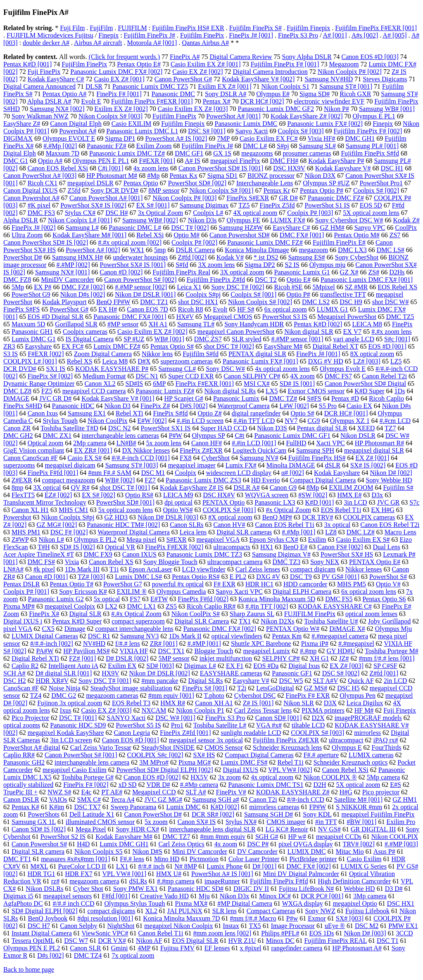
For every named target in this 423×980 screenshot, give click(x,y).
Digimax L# (200, 666)
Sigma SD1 (222, 176)
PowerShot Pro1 (381, 183)
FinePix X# (44, 614)
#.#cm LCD (395, 421)
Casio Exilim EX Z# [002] (152, 332)
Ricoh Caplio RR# (211, 606)
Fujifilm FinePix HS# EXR (188, 28)
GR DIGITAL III (373, 829)
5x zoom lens (164, 443)
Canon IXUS (139, 554)
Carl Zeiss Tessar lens (263, 710)
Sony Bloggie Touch (170, 562)
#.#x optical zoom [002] (130, 242)
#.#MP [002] (73, 265)
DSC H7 (39, 926)
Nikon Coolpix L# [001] (80, 220)
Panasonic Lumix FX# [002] (325, 124)
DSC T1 (388, 941)
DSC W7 (76, 941)
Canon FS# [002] (340, 547)
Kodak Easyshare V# (343, 168)
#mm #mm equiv (223, 837)
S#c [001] (397, 339)
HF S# (246, 309)
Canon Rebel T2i (384, 376)
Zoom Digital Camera (103, 354)
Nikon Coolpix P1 (200, 710)
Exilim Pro (401, 822)
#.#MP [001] (204, 643)
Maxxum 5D (28, 324)
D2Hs (397, 272)
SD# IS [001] (297, 384)
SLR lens (225, 911)
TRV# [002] (359, 844)
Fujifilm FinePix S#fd (370, 153)
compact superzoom (138, 621)
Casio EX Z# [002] (197, 72)
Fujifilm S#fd (201, 354)
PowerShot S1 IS (327, 205)
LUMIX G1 (333, 309)
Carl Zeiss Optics (182, 844)
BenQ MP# (277, 517)
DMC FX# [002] (309, 866)
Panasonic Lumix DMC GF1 (292, 436)
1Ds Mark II (185, 636)
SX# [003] (350, 918)
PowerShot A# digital (32, 747)
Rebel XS (80, 361)
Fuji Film (72, 28)
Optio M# (187, 235)
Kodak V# (230, 257)
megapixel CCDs (339, 837)
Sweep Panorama (134, 807)
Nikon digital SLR (309, 332)
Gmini (119, 948)
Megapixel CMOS (228, 317)
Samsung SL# (317, 146)
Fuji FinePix (44, 72)
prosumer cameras (307, 153)
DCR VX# (112, 941)
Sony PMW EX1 (135, 889)
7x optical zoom (133, 955)
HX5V (199, 777)
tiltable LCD (308, 725)
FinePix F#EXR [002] (174, 547)
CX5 (48, 629)
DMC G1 (16, 161)
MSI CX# (257, 384)
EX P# (43, 287)
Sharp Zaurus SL (252, 614)
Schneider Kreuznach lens (287, 747)
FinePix (402, 324)
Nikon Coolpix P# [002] (350, 72)
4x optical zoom (272, 777)
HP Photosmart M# (112, 176)
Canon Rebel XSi (345, 770)
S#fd (182, 265)
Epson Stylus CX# (274, 540)
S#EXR (177, 540)
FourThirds (387, 747)
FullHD (296, 443)
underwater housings (140, 257)
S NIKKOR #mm (359, 807)
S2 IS (292, 265)
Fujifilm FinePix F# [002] (368, 131)
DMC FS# (41, 562)
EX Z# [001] (372, 458)
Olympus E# (273, 94)
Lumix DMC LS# (138, 577)
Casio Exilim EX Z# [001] (206, 64)
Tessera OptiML (33, 941)
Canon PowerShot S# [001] (81, 755)
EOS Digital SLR (195, 941)
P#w (292, 918)
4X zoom (303, 376)
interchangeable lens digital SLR (212, 829)
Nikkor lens (157, 354)
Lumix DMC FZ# (117, 346)
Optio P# (298, 294)
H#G (346, 792)
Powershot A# (78, 131)
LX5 (272, 391)
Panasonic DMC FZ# (336, 198)
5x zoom (156, 822)
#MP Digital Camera (245, 903)
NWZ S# (59, 792)
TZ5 (244, 205)
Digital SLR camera (38, 851)
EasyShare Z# (22, 124)
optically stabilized (28, 785)
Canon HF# (207, 443)
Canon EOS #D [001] (131, 740)
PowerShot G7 (123, 584)
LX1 (122, 866)
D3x (378, 495)
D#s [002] (50, 955)
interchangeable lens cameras (120, 436)
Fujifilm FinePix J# (150, 35)
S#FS (314, 398)
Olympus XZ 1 (350, 421)
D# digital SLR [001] (64, 673)
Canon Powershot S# (39, 844)
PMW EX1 (403, 926)
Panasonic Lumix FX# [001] (260, 361)
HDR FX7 (78, 874)
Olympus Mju (393, 629)
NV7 (291, 421)
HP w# (297, 837)
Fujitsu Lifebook (367, 911)
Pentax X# (217, 101)
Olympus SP (209, 436)
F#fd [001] (116, 896)
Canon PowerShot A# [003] (40, 176)
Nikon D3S (272, 428)
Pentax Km (287, 636)
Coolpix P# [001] (26, 592)
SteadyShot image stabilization (131, 688)
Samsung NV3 (140, 636)
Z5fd (74, 190)
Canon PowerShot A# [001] (106, 198)
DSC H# (117, 213)
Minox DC (280, 941)
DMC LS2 (316, 302)
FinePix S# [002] (50, 376)
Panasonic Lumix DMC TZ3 (204, 554)
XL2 (151, 911)
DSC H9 (351, 302)
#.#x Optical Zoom (136, 614)
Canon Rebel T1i (160, 933)
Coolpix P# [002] (194, 242)
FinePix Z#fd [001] (185, 733)
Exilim (317, 540)
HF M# (364, 710)
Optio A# (50, 161)
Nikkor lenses (364, 569)
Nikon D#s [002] (83, 294)
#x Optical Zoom (289, 510)
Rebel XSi (150, 235)
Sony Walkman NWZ (40, 116)
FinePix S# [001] (205, 688)
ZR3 (9, 346)
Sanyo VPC (370, 228)
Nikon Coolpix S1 (285, 86)
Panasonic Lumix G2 (56, 599)
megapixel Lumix (267, 651)
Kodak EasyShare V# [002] (258, 79)
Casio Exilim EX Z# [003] (193, 109)
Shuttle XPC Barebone (261, 643)
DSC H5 (348, 688)
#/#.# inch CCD (74, 903)
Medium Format (104, 376)
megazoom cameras (112, 695)
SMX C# (89, 799)
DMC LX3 (352, 250)
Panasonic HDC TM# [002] (123, 525)
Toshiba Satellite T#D (69, 428)
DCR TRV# (317, 517)
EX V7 (353, 332)
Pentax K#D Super (77, 621)
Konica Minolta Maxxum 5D (277, 599)
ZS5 (171, 606)
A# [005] (394, 35)
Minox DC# (275, 896)
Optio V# (388, 584)
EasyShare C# (291, 228)
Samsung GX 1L (34, 822)
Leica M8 (115, 361)
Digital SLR (86, 614)
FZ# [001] (82, 658)
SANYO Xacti (126, 718)
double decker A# (46, 43)
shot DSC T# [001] (125, 488)
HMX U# (169, 874)
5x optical (107, 599)
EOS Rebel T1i (341, 510)
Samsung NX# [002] (57, 109)
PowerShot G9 (31, 294)
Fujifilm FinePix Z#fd (216, 280)
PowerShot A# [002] (93, 250)
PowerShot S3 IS (285, 317)
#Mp (153, 176)
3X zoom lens (216, 265)
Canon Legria (132, 733)
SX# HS (204, 755)
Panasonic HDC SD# (196, 889)
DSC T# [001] (78, 718)
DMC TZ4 (88, 955)
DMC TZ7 (176, 837)
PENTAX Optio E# (375, 562)
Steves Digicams (385, 79)
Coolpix (185, 473)
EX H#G (383, 510)
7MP (223, 138)
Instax (231, 926)
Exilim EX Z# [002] (121, 109)
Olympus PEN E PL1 (101, 161)
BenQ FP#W (113, 302)
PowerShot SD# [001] (125, 502)
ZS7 (395, 235)
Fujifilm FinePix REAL (336, 941)
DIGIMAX (18, 138)
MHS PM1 (26, 532)
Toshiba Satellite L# (220, 725)
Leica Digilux (365, 703)
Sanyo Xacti (252, 131)
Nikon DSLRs (44, 889)
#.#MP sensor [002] (141, 287)
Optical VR (120, 547)
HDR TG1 (42, 874)
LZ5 (396, 361)
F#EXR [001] (157, 161)
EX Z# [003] (347, 666)
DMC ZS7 (208, 339)
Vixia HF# (322, 138)
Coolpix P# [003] (310, 213)
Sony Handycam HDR (254, 324)
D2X (318, 718)
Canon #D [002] (121, 272)
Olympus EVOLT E (69, 138)
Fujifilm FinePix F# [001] (285, 64)
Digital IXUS (241, 770)
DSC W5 (291, 681)
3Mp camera (370, 896)
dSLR (333, 465)
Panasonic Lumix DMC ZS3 (203, 480)
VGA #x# (269, 725)
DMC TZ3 (287, 562)
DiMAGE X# (347, 629)
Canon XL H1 (30, 510)
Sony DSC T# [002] (238, 287)
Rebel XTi (130, 413)
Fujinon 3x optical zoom (70, 703)
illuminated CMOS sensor (100, 822)
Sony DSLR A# (226, 94)
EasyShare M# (283, 346)
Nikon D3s (202, 220)
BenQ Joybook (48, 918)
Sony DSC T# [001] (105, 681)
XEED (366, 428)
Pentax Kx (184, 176)
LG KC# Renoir (287, 829)
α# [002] (293, 473)
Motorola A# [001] (152, 43)
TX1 (245, 621)
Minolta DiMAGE (291, 465)
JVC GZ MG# (164, 799)
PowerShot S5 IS (138, 725)
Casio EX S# (85, 458)
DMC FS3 (41, 213)
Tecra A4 (123, 799)
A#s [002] (365, 35)
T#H (44, 547)
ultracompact (346, 740)
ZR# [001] (164, 643)
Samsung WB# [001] (387, 109)
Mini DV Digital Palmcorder (301, 874)
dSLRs (138, 881)
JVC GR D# (55, 398)
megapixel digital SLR (374, 450)
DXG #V (268, 577)
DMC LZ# (361, 532)
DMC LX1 (142, 606)
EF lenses (217, 948)
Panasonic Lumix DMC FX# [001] (367, 280)
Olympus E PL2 (95, 540)
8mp (17, 488)
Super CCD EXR (191, 376)
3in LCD (355, 502)
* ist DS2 (266, 257)
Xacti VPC (330, 443)
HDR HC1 (259, 584)
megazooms (257, 153)
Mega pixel (141, 540)
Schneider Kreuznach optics (351, 762)
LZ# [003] (367, 361)
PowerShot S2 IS (63, 837)
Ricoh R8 (191, 309)
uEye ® (335, 926)
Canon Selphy (78, 926)
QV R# (81, 488)
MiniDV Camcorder (68, 280)
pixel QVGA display (306, 844)
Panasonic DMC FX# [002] (220, 629)
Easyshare (38, 346)
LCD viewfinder (204, 569)
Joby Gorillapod (390, 621)
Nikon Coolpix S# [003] (111, 116)
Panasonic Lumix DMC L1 (142, 131)
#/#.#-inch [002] (52, 643)
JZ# (344, 658)
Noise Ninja (65, 688)
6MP (159, 384)
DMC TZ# (283, 398)
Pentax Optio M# (356, 235)
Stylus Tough (60, 421)
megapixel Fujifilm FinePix (378, 814)
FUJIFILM (132, 28)
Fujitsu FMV (177, 948)
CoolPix (406, 228)
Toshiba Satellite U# (331, 621)
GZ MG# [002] (57, 525)
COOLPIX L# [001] (30, 361)
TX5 (255, 926)
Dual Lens (387, 547)
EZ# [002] (58, 495)
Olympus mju (328, 265)
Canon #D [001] (46, 577)
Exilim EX (122, 666)
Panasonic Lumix (236, 398)
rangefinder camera (297, 948)
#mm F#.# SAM (109, 473)
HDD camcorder (305, 584)
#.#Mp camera (199, 785)
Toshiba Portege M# (392, 651)
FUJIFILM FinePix (310, 614)
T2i (242, 688)
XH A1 (158, 324)
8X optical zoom (372, 354)
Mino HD (167, 859)
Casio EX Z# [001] (119, 79)
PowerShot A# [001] (233, 116)
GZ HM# (332, 228)
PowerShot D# (23, 257)
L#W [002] (294, 406)
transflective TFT (343, 294)
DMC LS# (391, 250)
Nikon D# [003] (365, 933)
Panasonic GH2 (24, 762)
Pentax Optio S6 (384, 599)
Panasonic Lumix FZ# (165, 391)
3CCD (405, 933)
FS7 (135, 599)
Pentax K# (25, 807)
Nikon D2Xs (277, 621)
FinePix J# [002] (34, 228)
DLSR (94, 86)
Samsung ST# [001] (346, 86)
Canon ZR (17, 428)
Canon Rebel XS (111, 562)
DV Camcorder (257, 851)
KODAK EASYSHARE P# (112, 369)
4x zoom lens (151, 168)
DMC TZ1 (154, 302)
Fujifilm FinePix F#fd (279, 881)
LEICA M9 (178, 495)
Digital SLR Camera (202, 621)
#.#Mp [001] (298, 532)
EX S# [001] (153, 205)
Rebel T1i (291, 762)
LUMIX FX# (288, 220)
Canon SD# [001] (279, 718)
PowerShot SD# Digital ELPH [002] (165, 770)
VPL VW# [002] (290, 770)
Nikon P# (336, 109)
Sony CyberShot (357, 257)
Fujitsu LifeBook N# (306, 889)
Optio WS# (178, 510)
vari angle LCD (354, 339)
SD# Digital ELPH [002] (45, 911)
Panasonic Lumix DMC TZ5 (150, 86)
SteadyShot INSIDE (168, 747)
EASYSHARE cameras (231, 673)
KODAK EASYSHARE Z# (293, 792)
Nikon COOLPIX (395, 837)
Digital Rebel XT (336, 346)
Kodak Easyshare (337, 473)
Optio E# (299, 280)
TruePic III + (20, 792)
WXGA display (303, 903)
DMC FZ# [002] (83, 287)
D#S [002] (194, 406)
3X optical (47, 488)
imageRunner (222, 881)
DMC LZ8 (17, 391)
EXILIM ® (132, 592)
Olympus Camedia (181, 592)
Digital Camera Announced (39, 86)
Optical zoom (46, 443)
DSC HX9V (289, 168)
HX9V (110, 673)
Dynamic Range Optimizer (39, 384)
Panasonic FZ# (107, 146)
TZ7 (390, 428)
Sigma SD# (315, 94)
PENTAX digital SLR (257, 354)
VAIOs (58, 799)
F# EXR (225, 584)
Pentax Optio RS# (196, 577)
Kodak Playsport (64, 302)
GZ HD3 (116, 517)
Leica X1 (189, 287)
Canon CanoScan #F (31, 458)
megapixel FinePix (235, 161)
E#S (396, 785)
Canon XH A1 (214, 703)
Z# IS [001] (258, 703)
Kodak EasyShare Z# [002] (307, 116)
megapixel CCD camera (94, 391)
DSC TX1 (171, 651)
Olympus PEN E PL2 (32, 948)
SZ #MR (356, 287)
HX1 (267, 547)
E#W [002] (152, 421)
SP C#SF (385, 666)
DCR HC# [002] (262, 101)
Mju (204, 896)
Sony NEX (325, 562)
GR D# (288, 198)
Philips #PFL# (280, 933)
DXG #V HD (326, 361)
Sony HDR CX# (137, 829)
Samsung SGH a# (216, 799)
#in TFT (326, 822)
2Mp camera (90, 443)
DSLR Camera (196, 250)
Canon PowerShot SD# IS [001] (221, 168)
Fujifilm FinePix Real (181, 272)
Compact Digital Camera (323, 480)
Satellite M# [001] (358, 799)
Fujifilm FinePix (202, 35)
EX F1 (235, 666)
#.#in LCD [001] (254, 443)
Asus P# (384, 851)
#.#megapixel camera (340, 636)
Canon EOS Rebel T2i (390, 525)
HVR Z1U (242, 941)
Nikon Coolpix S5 (98, 851)
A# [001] (335, 35)
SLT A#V (326, 681)
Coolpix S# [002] (376, 190)
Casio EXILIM (131, 124)
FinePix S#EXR (248, 198)
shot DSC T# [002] (229, 346)
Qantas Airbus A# (205, 43)
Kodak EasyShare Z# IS (192, 488)
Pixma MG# (195, 762)
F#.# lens (132, 859)
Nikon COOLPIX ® (330, 777)
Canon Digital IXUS (31, 190)
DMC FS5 (339, 599)
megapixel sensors (67, 896)
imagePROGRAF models (368, 718)
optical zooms (22, 725)
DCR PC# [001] (322, 896)
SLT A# (196, 792)
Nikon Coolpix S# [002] (260, 302)
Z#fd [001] (384, 673)
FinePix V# (231, 792)
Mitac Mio (350, 851)
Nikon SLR (298, 703)
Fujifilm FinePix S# (255, 28)
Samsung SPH (315, 450)
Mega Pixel (91, 829)
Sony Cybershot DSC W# (349, 220)
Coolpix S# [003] (301, 131)
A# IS (192, 161)
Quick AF (361, 681)
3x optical (337, 525)
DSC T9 (301, 577)
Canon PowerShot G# (183, 79)
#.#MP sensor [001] (297, 339)
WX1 (137, 250)
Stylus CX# (80, 213)
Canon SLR (85, 948)
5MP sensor (174, 658)
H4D (83, 844)
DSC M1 (153, 473)
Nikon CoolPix (107, 421)
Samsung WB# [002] (150, 220)
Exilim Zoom (154, 146)
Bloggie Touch (214, 651)
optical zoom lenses (371, 614)
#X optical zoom (230, 517)
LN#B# (126, 443)
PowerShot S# (388, 577)
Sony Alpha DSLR (307, 57)
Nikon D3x (235, 896)
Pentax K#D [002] (318, 324)
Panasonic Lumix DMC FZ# (265, 242)
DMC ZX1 (57, 436)
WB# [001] (169, 339)
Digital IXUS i (23, 621)
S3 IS (11, 354)
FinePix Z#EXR (201, 450)
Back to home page (29, 969)
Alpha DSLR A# (49, 101)
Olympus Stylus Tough (134, 903)
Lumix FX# (241, 465)
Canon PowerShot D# (153, 814)
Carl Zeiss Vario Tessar (101, 747)
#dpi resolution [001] (105, 918)
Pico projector (381, 792)
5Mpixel (323, 287)
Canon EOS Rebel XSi (58, 168)
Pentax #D (345, 398)
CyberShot (216, 458)
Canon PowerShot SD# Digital (365, 384)
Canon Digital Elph (76, 124)
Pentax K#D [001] (27, 64)
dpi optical (178, 502)
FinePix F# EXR (308, 695)
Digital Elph (20, 153)
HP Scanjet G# (184, 398)
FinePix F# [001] (119, 94)
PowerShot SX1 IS (166, 428)
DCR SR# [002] (213, 814)
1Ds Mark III (82, 569)
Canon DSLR (21, 799)
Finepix (108, 35)
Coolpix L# (208, 213)
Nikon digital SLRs (230, 391)
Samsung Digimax (204, 205)
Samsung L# (82, 228)
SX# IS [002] (368, 465)
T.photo (214, 695)
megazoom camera (94, 881)
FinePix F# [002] (86, 785)
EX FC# (72, 346)
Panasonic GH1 (32, 332)
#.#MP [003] (401, 844)
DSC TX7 (88, 807)
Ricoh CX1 (43, 183)
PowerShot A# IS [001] (222, 874)
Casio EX (359, 406)
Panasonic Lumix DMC (246, 124)
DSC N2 (120, 428)
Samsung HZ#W (241, 228)
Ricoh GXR (355, 94)
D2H (320, 785)
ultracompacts (232, 547)
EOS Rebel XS (397, 287)
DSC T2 (266, 280)
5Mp (18, 287)
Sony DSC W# (225, 369)
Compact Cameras (271, 911)
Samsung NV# (259, 458)
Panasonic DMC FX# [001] (130, 317)
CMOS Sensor (224, 747)
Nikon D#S (147, 851)
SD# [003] (160, 666)
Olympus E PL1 (374, 116)
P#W (176, 436)
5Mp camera (383, 777)
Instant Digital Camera (42, 933)
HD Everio (266, 480)
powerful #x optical (178, 584)
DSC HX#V (219, 495)
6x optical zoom (286, 309)
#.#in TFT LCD (254, 421)
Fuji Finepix (400, 710)
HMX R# (173, 703)
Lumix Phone (225, 866)
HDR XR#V (52, 681)
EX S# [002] (99, 495)
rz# (55, 881)
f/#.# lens (128, 643)
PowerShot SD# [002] (197, 183)
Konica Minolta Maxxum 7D (181, 918)
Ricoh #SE (289, 287)
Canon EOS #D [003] (370, 57)
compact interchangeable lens (134, 629)
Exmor (317, 918)
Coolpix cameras (85, 332)
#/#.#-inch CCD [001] (141, 458)
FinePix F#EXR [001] (205, 384)
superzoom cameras (187, 361)
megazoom (314, 250)
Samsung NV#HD (329, 79)
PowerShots (44, 814)
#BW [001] (361, 822)
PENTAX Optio (223, 502)
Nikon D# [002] (391, 473)
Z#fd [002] (192, 257)
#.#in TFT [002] (267, 606)
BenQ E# (295, 547)
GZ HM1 (405, 799)
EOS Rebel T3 (131, 703)
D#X (144, 361)
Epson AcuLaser (150, 569)
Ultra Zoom (27, 235)
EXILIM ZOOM (351, 488)
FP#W (318, 807)
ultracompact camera (235, 562)
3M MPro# (154, 762)
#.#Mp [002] (60, 146)
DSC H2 (15, 681)
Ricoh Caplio (386, 398)
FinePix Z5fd (277, 205)
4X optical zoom (255, 213)
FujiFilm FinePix (84, 64)
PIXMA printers (323, 710)
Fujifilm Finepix (308, 28)
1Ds (400, 391)
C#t (239, 436)
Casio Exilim (364, 859)
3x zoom (230, 777)
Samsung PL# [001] (372, 146)
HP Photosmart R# (379, 443)
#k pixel (44, 569)
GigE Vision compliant (34, 450)
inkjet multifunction (226, 658)
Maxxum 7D (63, 153)
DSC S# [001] (207, 131)
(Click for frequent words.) (124, 57)
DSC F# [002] (69, 532)
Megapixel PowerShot (347, 317)
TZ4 (36, 695)
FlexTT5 (23, 495)
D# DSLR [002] (127, 658)
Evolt (220, 309)
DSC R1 (99, 636)
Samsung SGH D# (269, 814)
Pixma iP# (315, 643)
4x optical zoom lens (282, 369)
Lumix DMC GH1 (124, 844)
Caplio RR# (19, 755)
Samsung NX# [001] (62, 272)
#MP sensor (123, 324)
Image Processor (293, 926)
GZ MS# (316, 688)
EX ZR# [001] (93, 450)
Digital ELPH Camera (302, 592)
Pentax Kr (277, 190)
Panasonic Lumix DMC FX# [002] (116, 72)
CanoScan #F (21, 688)
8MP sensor (164, 190)
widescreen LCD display (239, 473)
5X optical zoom (358, 785)
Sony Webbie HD (389, 480)
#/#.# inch (151, 866)
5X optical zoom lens (371, 213)
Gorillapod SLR (76, 324)
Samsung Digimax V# (281, 554)
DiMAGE (16, 398)
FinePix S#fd (171, 413)
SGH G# (267, 837)
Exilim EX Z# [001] (225, 86)
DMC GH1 (360, 138)
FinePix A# (185, 57)
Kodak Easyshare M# (124, 837)
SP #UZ (134, 339)
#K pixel (39, 205)
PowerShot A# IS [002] (176, 138)
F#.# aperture (321, 755)
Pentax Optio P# (322, 190)
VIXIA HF (134, 651)
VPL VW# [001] (124, 874)
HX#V (185, 317)
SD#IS (134, 384)
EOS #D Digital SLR (56, 317)
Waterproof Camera (243, 406)
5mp (160, 250)
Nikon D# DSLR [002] (160, 673)
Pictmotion (204, 859)
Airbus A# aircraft (98, 43)
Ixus (66, 710)
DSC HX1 (401, 903)
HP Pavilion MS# (86, 651)
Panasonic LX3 (275, 502)
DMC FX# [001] (302, 235)
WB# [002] (120, 480)
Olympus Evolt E (343, 369)
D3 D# (394, 889)
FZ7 (150, 480)
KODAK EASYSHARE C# (335, 606)
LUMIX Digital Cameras (45, 636)
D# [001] (264, 866)
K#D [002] (225, 807)
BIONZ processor (271, 176)
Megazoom (344, 64)
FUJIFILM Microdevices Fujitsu (50, 35)
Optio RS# (139, 495)
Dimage (75, 629)
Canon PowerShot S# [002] (140, 280)
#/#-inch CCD (306, 799)
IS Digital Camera (90, 339)
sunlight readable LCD (251, 733)
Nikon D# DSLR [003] (168, 517)
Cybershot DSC (255, 695)
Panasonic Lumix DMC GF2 (276, 109)
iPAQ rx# (385, 740)
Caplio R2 (25, 666)
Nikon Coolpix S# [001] (222, 190)
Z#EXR (22, 480)
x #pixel (251, 948)
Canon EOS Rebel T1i (284, 525)
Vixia (72, 562)
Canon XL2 (100, 384)
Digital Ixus (304, 666)
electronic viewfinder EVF (329, 101)
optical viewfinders (237, 636)
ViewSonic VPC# (105, 933)
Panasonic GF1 (292, 673)
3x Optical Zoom (160, 213)
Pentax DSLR (21, 584)
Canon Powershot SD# (240, 235)
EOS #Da (266, 666)
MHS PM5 (352, 584)
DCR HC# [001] (346, 413)
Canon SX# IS (197, 822)
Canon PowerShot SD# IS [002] (46, 242)
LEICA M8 (367, 324)
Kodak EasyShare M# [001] (89, 235)
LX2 (111, 606)
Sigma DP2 (260, 265)
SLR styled (247, 339)
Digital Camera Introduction (270, 72)
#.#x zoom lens (391, 332)
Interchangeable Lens (265, 183)
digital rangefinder (256, 413)
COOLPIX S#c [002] (155, 755)
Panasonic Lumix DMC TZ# (127, 153)
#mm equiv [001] (171, 695)
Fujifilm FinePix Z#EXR (286, 740)
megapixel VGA (218, 540)
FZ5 (47, 391)
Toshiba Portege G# (87, 777)
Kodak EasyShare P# (336, 161)
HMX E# (349, 495)
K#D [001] (319, 502)
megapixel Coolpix (70, 606)
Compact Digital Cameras (259, 755)
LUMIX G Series (364, 866)
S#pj (283, 146)
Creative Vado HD (164, 896)
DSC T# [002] (190, 228)
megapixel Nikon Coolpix (178, 926)
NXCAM (154, 710)
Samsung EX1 (87, 413)
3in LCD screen (71, 740)
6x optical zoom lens (369, 592)
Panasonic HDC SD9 (78, 725)
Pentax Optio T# (71, 584)
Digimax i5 (18, 896)
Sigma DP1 (120, 138)
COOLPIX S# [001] (229, 510)
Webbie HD (359, 889)
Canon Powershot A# (31, 198)
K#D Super (369, 391)
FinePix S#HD (23, 406)
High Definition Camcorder (354, 881)
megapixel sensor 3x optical (206, 740)
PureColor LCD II (82, 866)
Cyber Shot (88, 889)
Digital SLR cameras (244, 532)
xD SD (128, 785)
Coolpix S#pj (203, 294)
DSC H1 (392, 168)
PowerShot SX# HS (347, 554)
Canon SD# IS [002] (39, 829)
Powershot (17, 517)
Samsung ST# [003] (132, 465)
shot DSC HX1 (198, 302)
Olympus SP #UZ (326, 183)
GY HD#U (341, 651)
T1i (114, 569)
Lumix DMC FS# (244, 762)
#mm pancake (160, 681)
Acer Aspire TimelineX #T (39, 554)
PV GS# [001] (341, 577)
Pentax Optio (141, 183)
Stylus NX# (241, 822)
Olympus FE (244, 220)
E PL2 (238, 577)
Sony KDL (317, 814)
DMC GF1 (189, 153)
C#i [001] (111, 168)
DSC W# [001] (175, 718)
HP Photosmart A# (357, 948)
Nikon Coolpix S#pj (68, 517)
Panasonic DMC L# (135, 228)
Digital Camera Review (241, 57)
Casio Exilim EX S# (363, 540)
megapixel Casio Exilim (75, 770)
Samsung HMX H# (78, 257)
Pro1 (177, 725)
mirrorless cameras (274, 807)
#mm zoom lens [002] (222, 933)
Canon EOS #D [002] (152, 777)
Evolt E (91, 101)
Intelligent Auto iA (73, 666)
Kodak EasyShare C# (56, 79)
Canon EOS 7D (147, 309)
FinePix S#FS (21, 309)
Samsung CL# (177, 369)
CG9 (314, 421)
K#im (57, 807)
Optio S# (302, 413)
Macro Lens (400, 532)
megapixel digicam (70, 465)
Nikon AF (149, 941)
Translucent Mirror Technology (45, 502)
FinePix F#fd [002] (203, 599)
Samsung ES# (306, 257)
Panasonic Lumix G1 (302, 272)
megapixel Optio (355, 903)
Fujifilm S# (398, 488)
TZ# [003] (91, 577)
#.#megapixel (356, 643)
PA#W (45, 651)
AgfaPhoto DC (23, 903)
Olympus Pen (358, 695)
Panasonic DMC (173, 94)
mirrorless (367, 733)
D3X (330, 703)
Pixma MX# (191, 903)
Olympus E (347, 747)
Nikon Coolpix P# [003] (184, 198)
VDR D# (158, 785)
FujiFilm (101, 28)
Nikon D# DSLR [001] (145, 294)
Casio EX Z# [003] (106, 710)
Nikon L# (51, 540)
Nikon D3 (117, 406)
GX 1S (222, 153)
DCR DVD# (20, 369)
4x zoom (226, 844)
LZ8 (331, 532)
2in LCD (395, 681)
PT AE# (112, 792)
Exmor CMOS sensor (316, 391)
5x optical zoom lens (126, 510)
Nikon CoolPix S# (196, 614)
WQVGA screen (267, 495)
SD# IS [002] (77, 547)
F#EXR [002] (46, 354)
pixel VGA (18, 629)
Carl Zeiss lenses (258, 569)
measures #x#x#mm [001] (75, 859)
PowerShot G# (69, 309)
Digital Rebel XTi (35, 658)
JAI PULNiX (185, 911)
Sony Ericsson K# (83, 592)
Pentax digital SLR (322, 428)
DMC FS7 (338, 376)
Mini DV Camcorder (200, 851)
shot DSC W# (391, 302)
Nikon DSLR (358, 436)
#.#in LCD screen (200, 421)
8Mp (313, 488)
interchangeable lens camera (92, 762)
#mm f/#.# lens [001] (386, 658)
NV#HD (94, 643)
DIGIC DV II (251, 889)
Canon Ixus (43, 413)
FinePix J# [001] (251, 35)
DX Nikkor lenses (146, 450)
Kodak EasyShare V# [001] (118, 398)
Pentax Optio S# (172, 346)
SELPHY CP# (281, 658)
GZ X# (349, 272)
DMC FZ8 (17, 280)
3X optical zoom (242, 272)
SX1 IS (56, 369)
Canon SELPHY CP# (252, 376)
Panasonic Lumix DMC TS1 (266, 785)
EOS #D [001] (387, 346)
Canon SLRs (187, 525)
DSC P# (258, 844)
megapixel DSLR (90, 183)
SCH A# (14, 673)
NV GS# (329, 829)
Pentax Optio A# (65, 94)
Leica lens (193, 532)
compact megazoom (69, 480)
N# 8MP (185, 866)
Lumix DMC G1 (34, 339)
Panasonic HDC (73, 406)
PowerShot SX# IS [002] (93, 205)
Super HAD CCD (224, 428)
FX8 (185, 458)
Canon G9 (283, 488)
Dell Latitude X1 (92, 814)
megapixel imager (192, 465)
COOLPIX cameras (369, 517)
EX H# (108, 309)
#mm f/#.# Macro (253, 918)
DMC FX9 (98, 554)
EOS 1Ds (321, 933)
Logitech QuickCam (259, 450)
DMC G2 (64, 695)
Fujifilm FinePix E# (339, 242)
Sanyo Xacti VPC (239, 592)
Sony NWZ (320, 911)
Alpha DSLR (21, 220)
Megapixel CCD (154, 792)
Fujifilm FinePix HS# (317, 458)
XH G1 (320, 658)
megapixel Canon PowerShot (236, 332)
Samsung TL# (196, 324)
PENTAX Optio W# (293, 629)
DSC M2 (367, 926)
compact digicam (313, 569)
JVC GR (389, 502)
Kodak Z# (406, 220)
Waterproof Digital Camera (134, 532)
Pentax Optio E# (139, 64)
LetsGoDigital (275, 688)
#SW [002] (313, 495)
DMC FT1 (17, 859)
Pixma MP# (19, 606)
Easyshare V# (251, 681)
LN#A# (13, 569)
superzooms (19, 465)
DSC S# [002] (341, 673)
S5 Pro (328, 406)
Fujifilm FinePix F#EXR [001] (376, 28)
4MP (144, 948)
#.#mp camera (176, 881)
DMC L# (255, 146)
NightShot (121, 926)
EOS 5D (371, 205)
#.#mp (308, 651)
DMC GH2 (18, 436)
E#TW (159, 599)
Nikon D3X (320, 176)
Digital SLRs (205, 681)
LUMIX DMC (307, 851)
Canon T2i (263, 799)
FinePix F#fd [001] (53, 473)
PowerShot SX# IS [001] (133, 265)
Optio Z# (210, 413)
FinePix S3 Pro (298, 35)
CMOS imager (286, 822)
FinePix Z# (155, 406)
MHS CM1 (74, 510)
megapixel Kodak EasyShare (66, 733)
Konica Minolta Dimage (257, 250)
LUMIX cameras (371, 755)
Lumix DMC (183, 807)
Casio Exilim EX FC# (269, 138)
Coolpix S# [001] (253, 294)
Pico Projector (30, 718)
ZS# (374, 272)
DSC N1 (147, 376)
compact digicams (112, 911)
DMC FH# (284, 161)
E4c (86, 792)
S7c (414, 502)
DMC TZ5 (400, 317)
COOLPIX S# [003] (317, 733)
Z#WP (20, 540)
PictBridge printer (313, 859)
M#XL (39, 866)
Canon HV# (229, 525)
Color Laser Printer (254, 859)
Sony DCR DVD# (114, 190)
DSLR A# (247, 488)
